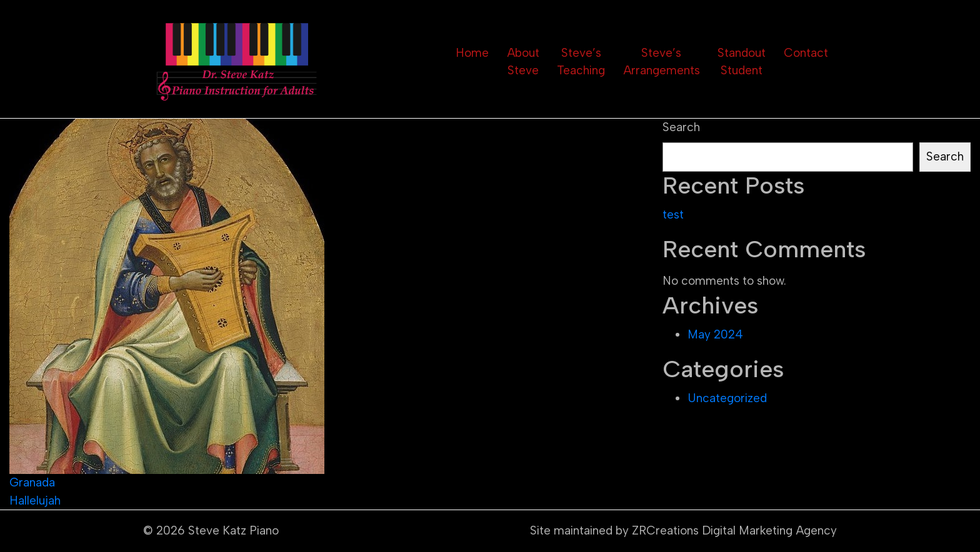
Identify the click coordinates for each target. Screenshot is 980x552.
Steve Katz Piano (233, 530)
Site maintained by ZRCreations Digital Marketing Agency (683, 530)
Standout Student (742, 62)
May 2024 (715, 334)
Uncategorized (727, 398)
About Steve (523, 62)
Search (681, 127)
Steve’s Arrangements (662, 62)
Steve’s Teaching (581, 62)
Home (472, 53)
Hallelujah (35, 500)
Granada (32, 482)
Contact (806, 53)
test (673, 214)
